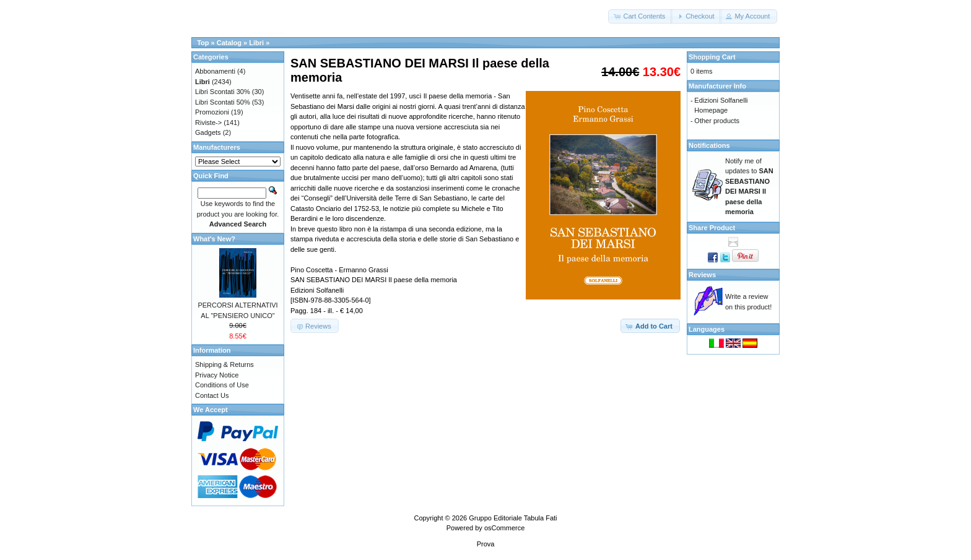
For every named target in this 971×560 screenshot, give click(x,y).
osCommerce (504, 528)
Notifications (709, 145)
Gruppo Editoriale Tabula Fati (513, 518)
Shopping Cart (712, 57)
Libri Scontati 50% (223, 102)
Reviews (702, 275)
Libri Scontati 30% (223, 92)
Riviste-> (208, 123)
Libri (256, 43)
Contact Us (212, 395)
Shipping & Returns (224, 364)
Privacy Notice (217, 375)
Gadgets (208, 132)
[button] (640, 16)
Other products (717, 121)
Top (203, 43)
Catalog (229, 43)
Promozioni (212, 112)
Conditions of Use (222, 385)
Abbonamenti (215, 71)
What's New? (214, 239)
